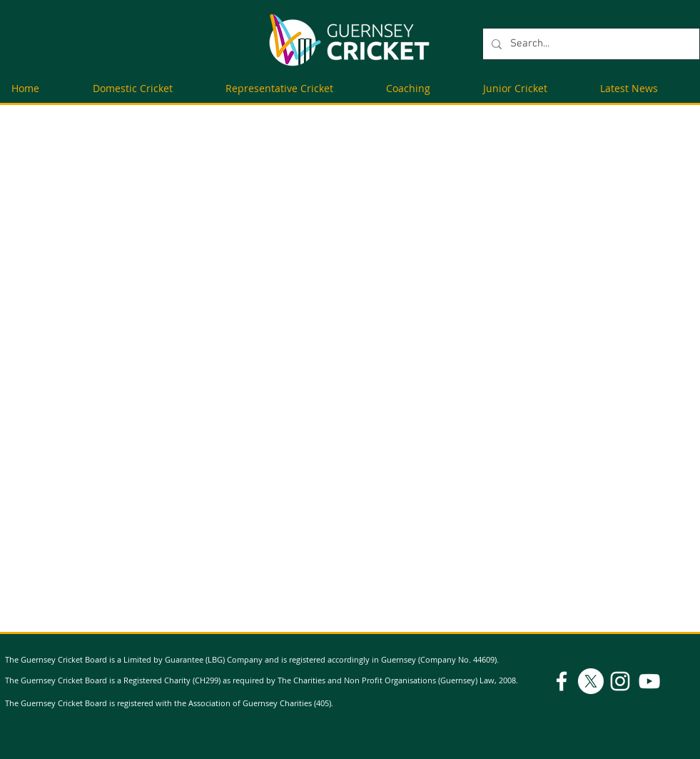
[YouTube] (649, 681)
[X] (591, 681)
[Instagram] (620, 681)
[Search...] (590, 44)
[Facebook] (562, 681)
